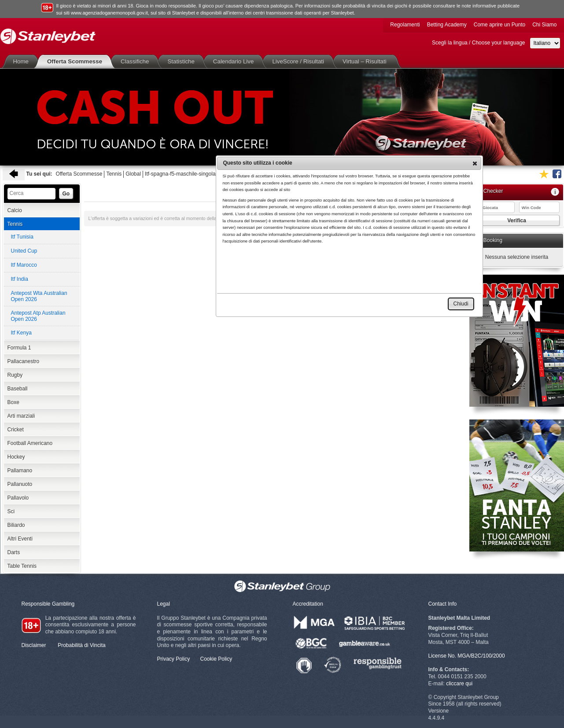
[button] (475, 163)
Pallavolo (18, 498)
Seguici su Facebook (557, 174)
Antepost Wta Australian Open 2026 (39, 296)
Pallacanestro (24, 361)
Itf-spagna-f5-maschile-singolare (182, 174)
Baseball (18, 389)
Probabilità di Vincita (82, 645)
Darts (14, 552)
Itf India (20, 279)
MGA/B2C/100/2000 (481, 656)
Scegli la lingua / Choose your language (478, 43)
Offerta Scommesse (76, 61)
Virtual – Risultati (366, 61)
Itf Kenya (21, 333)
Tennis (114, 174)
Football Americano (30, 443)
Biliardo (16, 525)
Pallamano (20, 471)
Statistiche (182, 61)
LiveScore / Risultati (300, 61)
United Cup (24, 251)
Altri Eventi (20, 539)
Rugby (15, 375)
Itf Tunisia (22, 237)
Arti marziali (21, 416)
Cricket (16, 430)
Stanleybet (48, 36)
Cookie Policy (216, 659)
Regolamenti (405, 25)
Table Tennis (22, 566)
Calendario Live (235, 61)
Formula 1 (19, 348)
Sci (11, 511)
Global (133, 174)
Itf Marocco (24, 265)
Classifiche (136, 61)
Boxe (13, 402)
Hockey (16, 457)
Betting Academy (447, 25)
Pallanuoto (20, 484)
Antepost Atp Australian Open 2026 (38, 316)
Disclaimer (34, 645)
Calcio (15, 210)
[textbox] (31, 194)
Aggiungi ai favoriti (544, 174)
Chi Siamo (544, 25)
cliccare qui (459, 684)
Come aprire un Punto (499, 25)
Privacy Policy (174, 659)
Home (23, 61)
